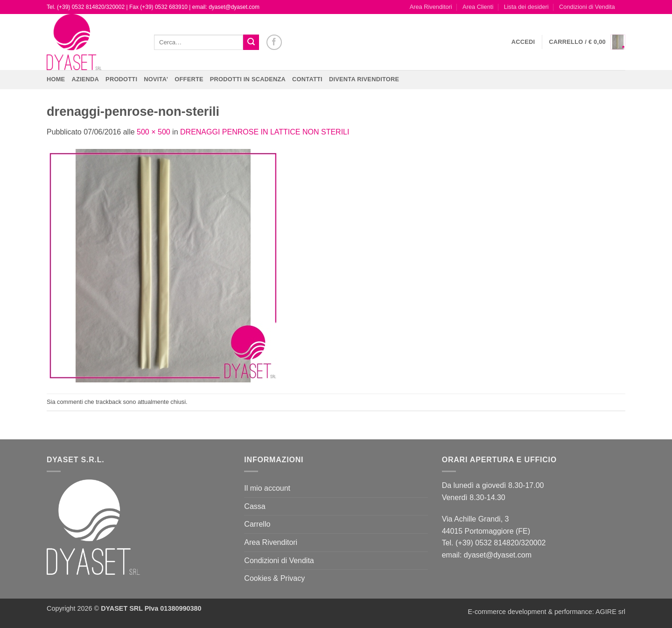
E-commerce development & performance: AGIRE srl (546, 612)
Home (56, 79)
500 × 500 (154, 132)
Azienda (85, 79)
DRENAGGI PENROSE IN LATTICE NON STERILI (265, 132)
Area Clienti (478, 7)
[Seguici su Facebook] (274, 42)
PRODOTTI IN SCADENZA (248, 79)
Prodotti (121, 79)
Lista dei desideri (526, 7)
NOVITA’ (156, 79)
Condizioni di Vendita (587, 7)
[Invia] (251, 42)
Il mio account (267, 488)
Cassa (255, 506)
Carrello (257, 524)
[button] (523, 42)
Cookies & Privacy (274, 578)
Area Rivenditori (431, 7)
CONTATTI (307, 79)
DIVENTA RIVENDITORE (364, 79)
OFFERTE (189, 79)
